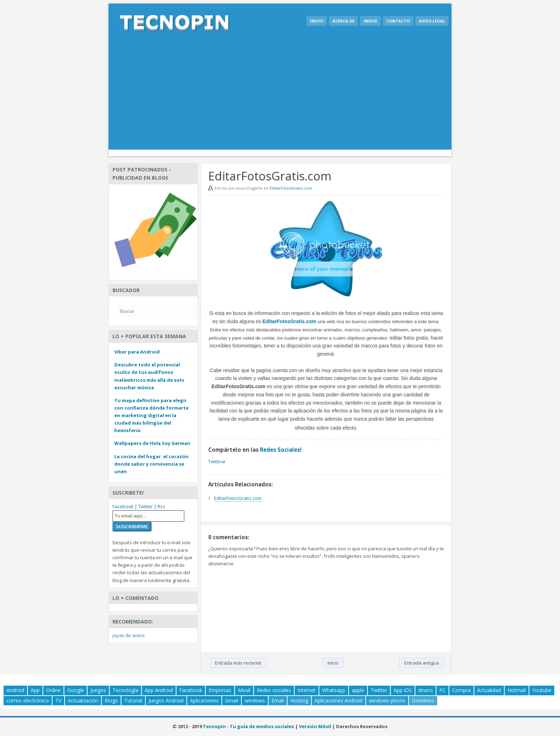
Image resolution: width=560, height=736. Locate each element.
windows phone (387, 700)
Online (53, 690)
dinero (426, 690)
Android (15, 690)
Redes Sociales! (281, 450)
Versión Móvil (315, 726)
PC (442, 690)
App (35, 690)
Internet (307, 690)
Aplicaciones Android (339, 700)
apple (358, 690)
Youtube (542, 690)
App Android (159, 690)
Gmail (232, 700)
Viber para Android (137, 352)
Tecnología (125, 690)
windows (255, 700)
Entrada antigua (422, 663)
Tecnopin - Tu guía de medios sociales (248, 726)
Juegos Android (166, 700)
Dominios (423, 700)
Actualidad (489, 690)
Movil (244, 690)
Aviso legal (432, 21)
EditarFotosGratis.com (291, 188)
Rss (161, 506)
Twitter (146, 506)
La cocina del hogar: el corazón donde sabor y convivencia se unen (151, 464)
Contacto (398, 21)
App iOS (403, 690)
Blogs (111, 700)
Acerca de (343, 21)
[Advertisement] (280, 96)
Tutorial (133, 700)
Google (76, 690)
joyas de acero (129, 635)
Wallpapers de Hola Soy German (152, 443)
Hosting (299, 700)
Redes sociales (274, 690)
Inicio (317, 21)
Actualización (83, 700)
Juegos (98, 690)
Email (278, 700)
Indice (370, 21)
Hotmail (517, 690)
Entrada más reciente (238, 663)
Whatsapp (334, 690)
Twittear (217, 461)
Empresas (220, 690)
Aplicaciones (204, 700)
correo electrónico (28, 700)
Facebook (123, 506)
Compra (461, 690)
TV (58, 700)
